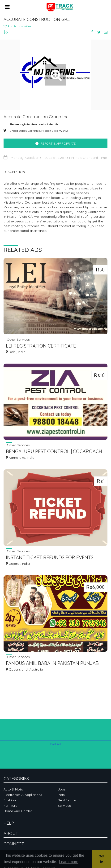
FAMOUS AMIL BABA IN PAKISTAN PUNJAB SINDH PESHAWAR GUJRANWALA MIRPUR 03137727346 (52, 664)
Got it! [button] (101, 859)
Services (64, 806)
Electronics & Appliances (23, 795)
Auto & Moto (13, 789)
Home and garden (18, 811)
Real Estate (67, 800)
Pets (61, 795)
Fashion (10, 800)
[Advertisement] (55, 733)
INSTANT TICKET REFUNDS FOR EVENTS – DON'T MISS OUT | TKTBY (51, 558)
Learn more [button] (69, 862)
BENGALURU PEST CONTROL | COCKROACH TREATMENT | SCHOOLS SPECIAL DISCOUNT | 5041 (55, 452)
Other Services (18, 339)
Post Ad (55, 744)
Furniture (10, 806)
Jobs (62, 789)
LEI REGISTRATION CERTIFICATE (41, 346)
